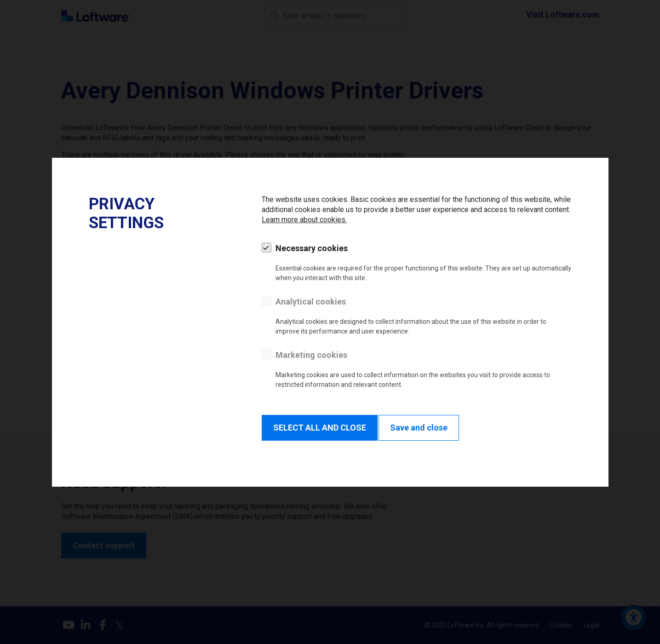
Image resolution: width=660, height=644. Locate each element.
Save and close (419, 428)
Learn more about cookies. (304, 220)
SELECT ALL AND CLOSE (320, 428)
